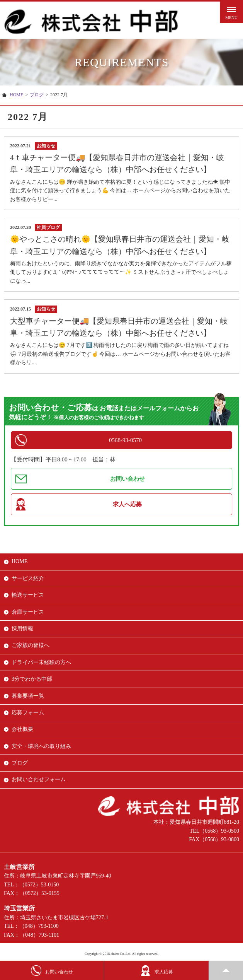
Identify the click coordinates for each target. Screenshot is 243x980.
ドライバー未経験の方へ (41, 662)
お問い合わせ (127, 479)
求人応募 (157, 971)
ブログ (37, 95)
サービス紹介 (28, 578)
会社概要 (22, 729)
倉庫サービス (28, 612)
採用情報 (22, 629)
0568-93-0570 (125, 440)
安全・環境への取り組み (41, 746)
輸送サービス (28, 595)
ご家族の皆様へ (31, 645)
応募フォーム (28, 713)
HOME (16, 95)
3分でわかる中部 (32, 679)
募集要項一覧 (28, 696)
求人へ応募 (127, 504)
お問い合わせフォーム (39, 779)
